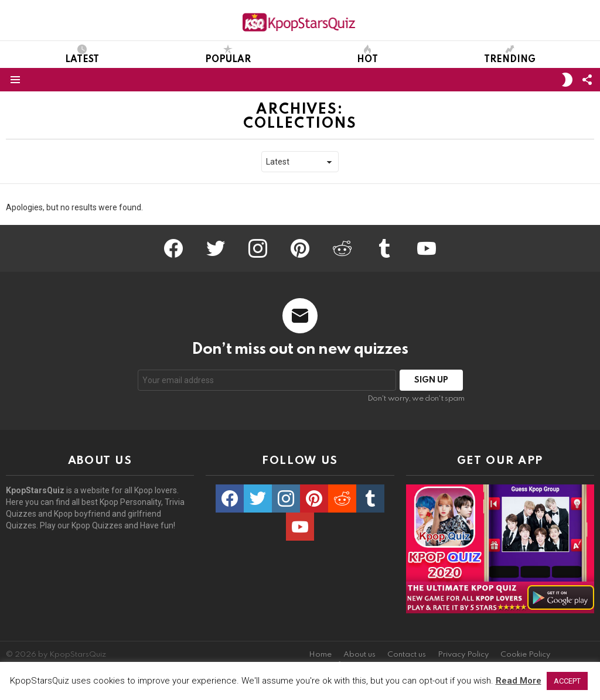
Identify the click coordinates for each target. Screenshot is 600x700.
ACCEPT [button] (567, 681)
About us (359, 655)
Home (320, 655)
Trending (510, 54)
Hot (367, 54)
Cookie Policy (525, 655)
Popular (228, 54)
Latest (82, 54)
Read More (519, 681)
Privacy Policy (463, 655)
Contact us (407, 655)
